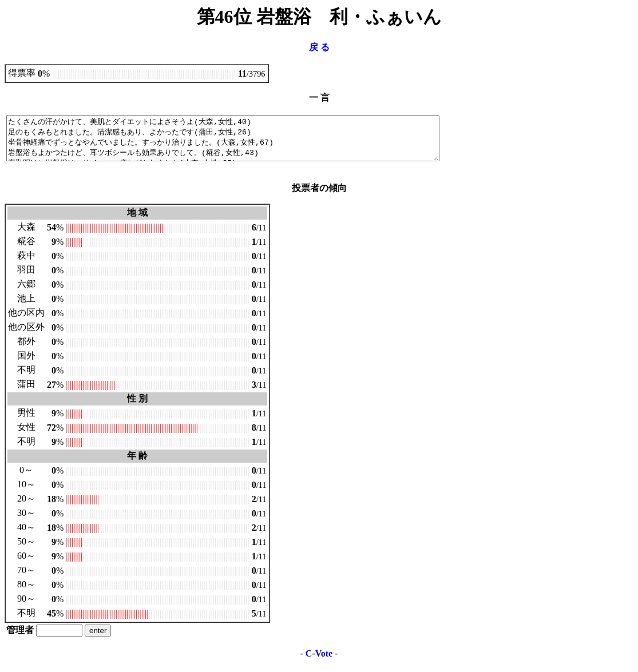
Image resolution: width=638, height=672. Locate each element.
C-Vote (319, 662)
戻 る (319, 47)
